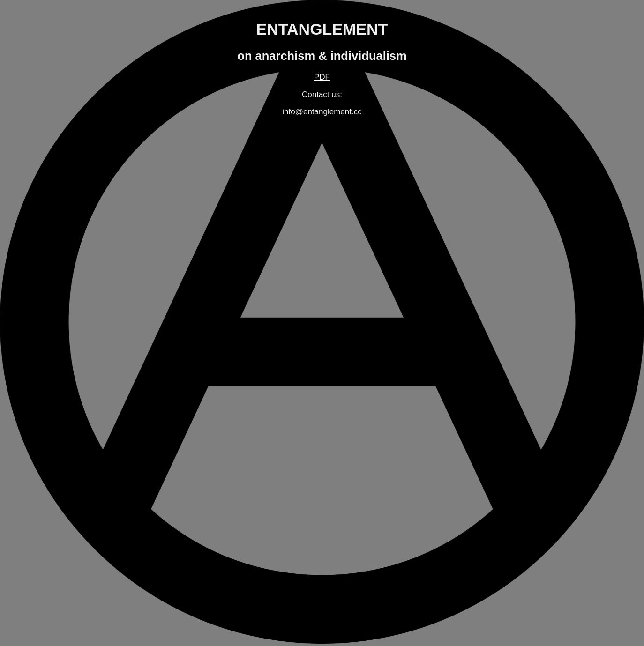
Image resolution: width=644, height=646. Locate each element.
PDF (322, 77)
